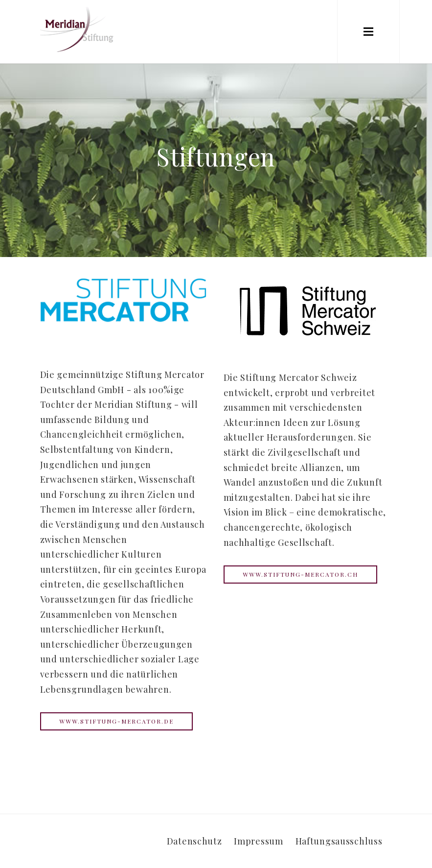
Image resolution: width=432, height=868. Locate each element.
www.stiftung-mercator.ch (300, 574)
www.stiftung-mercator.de (116, 721)
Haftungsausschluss (339, 841)
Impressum (258, 841)
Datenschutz (194, 841)
